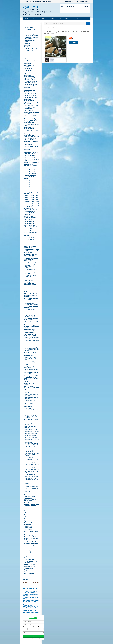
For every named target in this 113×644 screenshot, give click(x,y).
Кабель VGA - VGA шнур (31, 433)
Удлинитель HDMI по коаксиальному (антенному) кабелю (30, 354)
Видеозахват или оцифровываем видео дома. (30, 595)
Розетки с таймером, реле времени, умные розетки (32, 549)
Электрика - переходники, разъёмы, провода (31, 544)
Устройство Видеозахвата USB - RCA (31, 113)
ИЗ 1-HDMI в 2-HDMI (30, 168)
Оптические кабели (30, 474)
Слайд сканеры (28, 69)
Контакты (67, 18)
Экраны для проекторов (31, 58)
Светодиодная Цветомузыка (28, 527)
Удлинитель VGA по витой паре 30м (32, 392)
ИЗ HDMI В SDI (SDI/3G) (31, 290)
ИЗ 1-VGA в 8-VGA (30, 223)
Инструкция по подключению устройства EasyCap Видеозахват (31, 611)
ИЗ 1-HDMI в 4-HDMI (30, 170)
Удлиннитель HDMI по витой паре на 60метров (32, 338)
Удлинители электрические (32, 547)
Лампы (26, 509)
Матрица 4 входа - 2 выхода (32, 199)
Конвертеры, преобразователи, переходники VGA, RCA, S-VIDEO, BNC (32, 101)
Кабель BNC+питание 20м (32, 488)
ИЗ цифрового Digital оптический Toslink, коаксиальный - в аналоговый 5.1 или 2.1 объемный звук (31, 278)
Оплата (59, 18)
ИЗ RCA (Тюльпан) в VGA (31, 105)
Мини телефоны (29, 552)
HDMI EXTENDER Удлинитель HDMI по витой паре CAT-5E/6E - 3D (31, 334)
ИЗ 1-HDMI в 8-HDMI (30, 172)
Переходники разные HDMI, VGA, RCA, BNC (30, 496)
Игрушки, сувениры (30, 565)
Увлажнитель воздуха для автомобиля (32, 38)
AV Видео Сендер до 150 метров (31, 322)
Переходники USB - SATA (31, 542)
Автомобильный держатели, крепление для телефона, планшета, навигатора (32, 505)
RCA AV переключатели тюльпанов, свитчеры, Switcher (31, 234)
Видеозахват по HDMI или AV (32, 116)
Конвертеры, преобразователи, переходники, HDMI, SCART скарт (30, 90)
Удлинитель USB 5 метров (32, 461)
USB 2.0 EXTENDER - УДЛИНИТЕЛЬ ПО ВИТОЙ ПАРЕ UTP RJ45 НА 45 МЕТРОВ (32, 416)
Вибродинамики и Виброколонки (29, 569)
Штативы (27, 554)
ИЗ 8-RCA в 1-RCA (30, 239)
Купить (73, 42)
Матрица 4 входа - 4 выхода (32, 203)
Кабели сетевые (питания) (32, 476)
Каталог (35, 18)
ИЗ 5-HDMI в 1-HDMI (30, 186)
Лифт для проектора (30, 60)
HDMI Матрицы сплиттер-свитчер (31, 193)
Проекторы (27, 56)
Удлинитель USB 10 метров (33, 463)
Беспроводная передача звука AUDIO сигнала (31, 299)
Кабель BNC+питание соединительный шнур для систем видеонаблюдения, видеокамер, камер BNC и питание (32, 481)
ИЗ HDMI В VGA (29, 50)
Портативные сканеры (30, 515)
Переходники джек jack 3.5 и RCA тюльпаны (32, 451)
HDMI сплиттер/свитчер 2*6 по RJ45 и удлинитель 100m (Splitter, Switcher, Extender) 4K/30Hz (32, 349)
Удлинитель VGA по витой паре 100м (32, 398)
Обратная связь (69, 8)
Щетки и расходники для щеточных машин (31, 573)
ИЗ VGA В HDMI (29, 52)
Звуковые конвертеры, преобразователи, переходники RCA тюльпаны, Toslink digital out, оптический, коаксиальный (31, 257)
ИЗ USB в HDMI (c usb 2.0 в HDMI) (32, 125)
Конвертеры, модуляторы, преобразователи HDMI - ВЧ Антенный (32, 143)
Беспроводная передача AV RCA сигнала (31, 319)
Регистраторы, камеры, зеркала (31, 41)
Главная (27, 18)
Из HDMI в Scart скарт (31, 94)
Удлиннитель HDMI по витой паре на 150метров (32, 344)
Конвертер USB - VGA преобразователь (30, 128)
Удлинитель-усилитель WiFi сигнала (32, 424)
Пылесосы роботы (29, 559)
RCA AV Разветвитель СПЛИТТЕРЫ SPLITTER (31, 226)
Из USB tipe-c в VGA (30, 155)
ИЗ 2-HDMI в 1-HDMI (30, 180)
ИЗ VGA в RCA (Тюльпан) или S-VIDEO (31, 108)
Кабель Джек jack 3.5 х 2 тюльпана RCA (31, 447)
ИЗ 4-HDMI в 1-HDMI (30, 184)
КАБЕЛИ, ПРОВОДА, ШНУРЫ (30, 427)
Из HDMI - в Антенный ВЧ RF (31, 147)
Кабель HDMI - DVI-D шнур (32, 431)
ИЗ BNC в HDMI (29, 110)
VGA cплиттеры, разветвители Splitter (30, 217)
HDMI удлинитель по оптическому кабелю (30, 330)
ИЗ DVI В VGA (29, 54)
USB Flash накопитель (30, 517)
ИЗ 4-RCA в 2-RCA (30, 241)
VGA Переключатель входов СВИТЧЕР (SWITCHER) (30, 383)
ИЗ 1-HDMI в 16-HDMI (31, 174)
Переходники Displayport (31, 119)
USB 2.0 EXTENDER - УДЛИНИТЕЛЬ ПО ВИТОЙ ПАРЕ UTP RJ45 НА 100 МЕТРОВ (32, 410)
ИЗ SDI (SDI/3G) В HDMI (31, 288)
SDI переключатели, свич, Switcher (31, 296)
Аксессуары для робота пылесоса (31, 562)
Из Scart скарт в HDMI (31, 96)
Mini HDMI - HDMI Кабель (31, 435)
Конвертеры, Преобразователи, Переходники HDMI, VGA (31, 47)
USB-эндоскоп (28, 530)
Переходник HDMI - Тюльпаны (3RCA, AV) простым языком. (30, 592)
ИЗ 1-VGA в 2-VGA (30, 219)
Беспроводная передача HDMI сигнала (31, 307)
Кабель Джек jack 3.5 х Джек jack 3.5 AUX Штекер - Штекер (32, 454)
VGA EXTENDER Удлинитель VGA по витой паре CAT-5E (32, 388)
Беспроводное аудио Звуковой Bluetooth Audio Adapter (31, 326)
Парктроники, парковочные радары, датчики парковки (32, 35)
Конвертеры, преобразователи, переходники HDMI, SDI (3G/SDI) (31, 284)
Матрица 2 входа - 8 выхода (32, 201)
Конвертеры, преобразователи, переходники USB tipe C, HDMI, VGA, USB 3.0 (31, 151)
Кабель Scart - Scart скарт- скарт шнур (32, 492)
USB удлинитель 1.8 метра (32, 459)
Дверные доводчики (30, 535)
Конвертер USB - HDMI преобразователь (30, 122)
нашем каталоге (48, 1)
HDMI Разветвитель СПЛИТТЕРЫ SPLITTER (31, 165)
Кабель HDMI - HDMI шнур (32, 429)
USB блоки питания (30, 513)
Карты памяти (28, 521)
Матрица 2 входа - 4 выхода (32, 197)
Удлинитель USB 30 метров (33, 469)
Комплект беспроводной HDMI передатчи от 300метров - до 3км (31, 315)
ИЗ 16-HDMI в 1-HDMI (31, 190)
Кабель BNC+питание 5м (32, 485)
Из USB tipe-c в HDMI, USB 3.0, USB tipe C (32, 160)
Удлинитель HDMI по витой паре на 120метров (32, 341)
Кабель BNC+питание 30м (32, 490)
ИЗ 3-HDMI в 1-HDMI (30, 182)
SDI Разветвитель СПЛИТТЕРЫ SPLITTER (31, 293)
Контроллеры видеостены (32, 163)
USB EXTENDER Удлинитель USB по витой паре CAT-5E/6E (32, 405)
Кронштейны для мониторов (29, 66)
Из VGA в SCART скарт (31, 97)
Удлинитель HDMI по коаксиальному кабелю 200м (31, 359)
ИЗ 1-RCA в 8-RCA (30, 231)
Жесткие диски (28, 519)
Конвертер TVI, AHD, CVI (31, 567)
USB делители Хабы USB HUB (31, 472)
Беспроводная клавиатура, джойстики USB (31, 72)
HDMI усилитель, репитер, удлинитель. (31, 367)
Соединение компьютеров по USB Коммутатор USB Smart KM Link (32, 251)
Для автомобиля (29, 28)
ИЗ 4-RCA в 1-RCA (30, 237)
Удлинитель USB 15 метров (33, 464)
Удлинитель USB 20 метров (33, 466)
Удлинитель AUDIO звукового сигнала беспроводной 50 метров (31, 303)
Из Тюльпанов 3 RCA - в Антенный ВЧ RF (31, 139)
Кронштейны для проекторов (29, 63)
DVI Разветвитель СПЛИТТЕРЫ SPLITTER (31, 209)
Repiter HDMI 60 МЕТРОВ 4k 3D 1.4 (32, 370)
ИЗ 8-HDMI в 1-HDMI (30, 188)
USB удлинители (29, 458)
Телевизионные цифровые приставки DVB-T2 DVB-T (30, 500)
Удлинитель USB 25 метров (33, 468)
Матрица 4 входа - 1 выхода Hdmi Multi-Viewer (32, 206)
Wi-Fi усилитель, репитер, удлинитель (31, 420)
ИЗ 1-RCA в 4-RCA (30, 229)
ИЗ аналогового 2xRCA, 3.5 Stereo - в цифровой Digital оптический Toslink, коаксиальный (32, 271)
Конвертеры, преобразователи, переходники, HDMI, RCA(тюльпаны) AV (30, 77)
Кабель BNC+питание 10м (32, 487)
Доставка (51, 18)
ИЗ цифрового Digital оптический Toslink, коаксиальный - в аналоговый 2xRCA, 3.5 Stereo (31, 265)
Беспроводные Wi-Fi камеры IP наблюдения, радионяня (31, 538)
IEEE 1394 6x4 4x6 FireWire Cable (32, 440)
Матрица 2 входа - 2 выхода (32, 195)
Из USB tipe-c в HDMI (30, 157)
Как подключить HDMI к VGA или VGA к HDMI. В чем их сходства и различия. (30, 599)
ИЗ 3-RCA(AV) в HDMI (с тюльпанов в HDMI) (31, 85)
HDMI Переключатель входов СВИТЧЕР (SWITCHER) (30, 177)
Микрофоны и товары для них (32, 557)
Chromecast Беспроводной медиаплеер (32, 524)
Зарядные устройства (30, 511)
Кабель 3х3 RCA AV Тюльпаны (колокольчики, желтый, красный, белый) (31, 444)
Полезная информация (30, 589)
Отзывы (76, 18)
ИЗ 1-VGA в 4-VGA (30, 221)
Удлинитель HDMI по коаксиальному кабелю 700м (31, 363)
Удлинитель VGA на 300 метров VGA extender (31, 401)
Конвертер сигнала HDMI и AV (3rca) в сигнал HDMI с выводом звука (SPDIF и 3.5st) (32, 378)
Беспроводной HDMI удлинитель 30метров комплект (31, 311)
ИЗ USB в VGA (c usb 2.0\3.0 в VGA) (32, 131)
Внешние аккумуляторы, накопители (31, 532)
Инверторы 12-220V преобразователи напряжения (30, 31)
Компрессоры (29, 44)
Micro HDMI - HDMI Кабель (32, 437)
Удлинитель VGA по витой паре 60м (32, 395)
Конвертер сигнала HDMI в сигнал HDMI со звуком (32, 373)
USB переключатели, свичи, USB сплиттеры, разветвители (31, 246)
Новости (43, 18)
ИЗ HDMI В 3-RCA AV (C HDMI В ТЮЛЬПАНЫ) (31, 82)
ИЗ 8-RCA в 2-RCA (30, 243)
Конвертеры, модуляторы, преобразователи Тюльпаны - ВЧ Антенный (32, 135)
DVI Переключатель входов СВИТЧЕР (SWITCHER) (30, 213)
